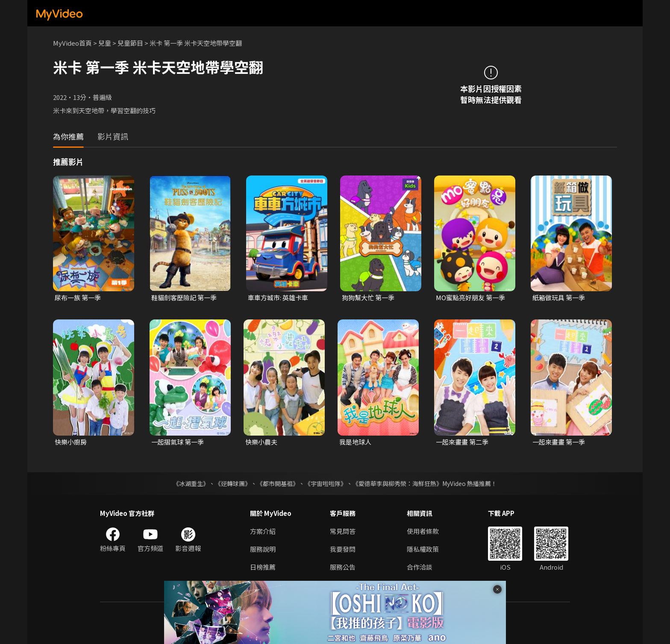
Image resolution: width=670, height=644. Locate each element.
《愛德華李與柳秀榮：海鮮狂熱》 (397, 483)
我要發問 (343, 549)
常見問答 (343, 531)
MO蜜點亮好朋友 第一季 (470, 297)
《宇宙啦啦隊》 (326, 483)
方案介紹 (263, 531)
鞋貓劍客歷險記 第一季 (184, 297)
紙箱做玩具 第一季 (559, 297)
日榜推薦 (263, 567)
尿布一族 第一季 (78, 297)
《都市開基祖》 (278, 483)
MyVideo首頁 (72, 43)
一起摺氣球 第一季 (178, 442)
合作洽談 (420, 567)
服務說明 (263, 549)
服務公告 (343, 567)
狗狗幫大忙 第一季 (368, 297)
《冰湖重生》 (191, 483)
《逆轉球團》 (233, 483)
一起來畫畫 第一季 (559, 442)
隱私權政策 (423, 549)
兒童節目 (130, 43)
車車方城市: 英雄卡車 (278, 297)
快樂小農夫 (261, 442)
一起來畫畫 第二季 (462, 442)
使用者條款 (423, 531)
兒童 (105, 43)
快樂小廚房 (71, 442)
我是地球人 (355, 442)
